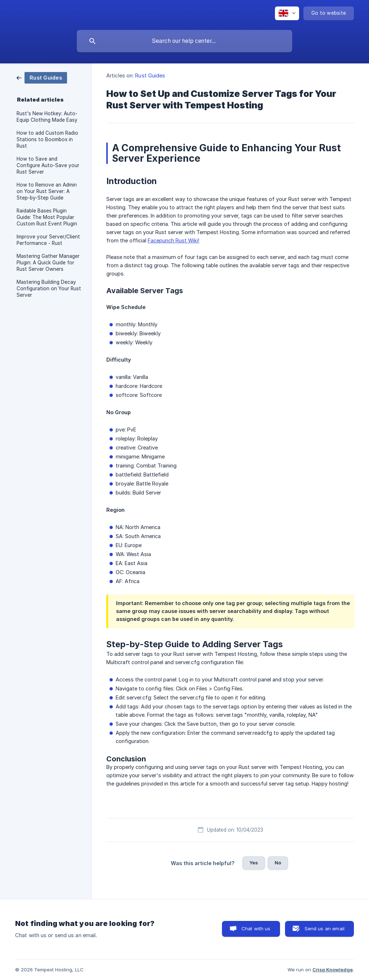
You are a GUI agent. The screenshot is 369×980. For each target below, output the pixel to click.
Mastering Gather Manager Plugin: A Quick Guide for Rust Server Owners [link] (48, 263)
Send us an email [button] (324, 928)
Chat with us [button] (256, 928)
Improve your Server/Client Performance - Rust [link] (48, 240)
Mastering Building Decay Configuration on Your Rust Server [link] (49, 288)
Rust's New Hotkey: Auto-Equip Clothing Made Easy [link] (47, 117)
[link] (42, 77)
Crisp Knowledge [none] (333, 970)
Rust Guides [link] (150, 75)
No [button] (278, 863)
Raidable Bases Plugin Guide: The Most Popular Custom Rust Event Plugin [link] (47, 217)
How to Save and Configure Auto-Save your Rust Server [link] (48, 165)
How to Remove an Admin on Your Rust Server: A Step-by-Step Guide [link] (47, 191)
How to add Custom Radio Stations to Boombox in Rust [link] (47, 139)
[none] (287, 13)
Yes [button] (254, 863)
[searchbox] (184, 41)
